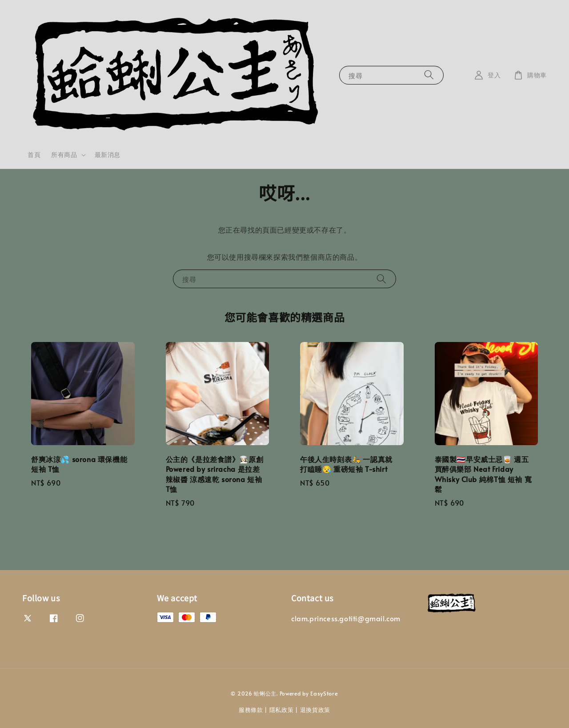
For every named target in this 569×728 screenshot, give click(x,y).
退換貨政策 (315, 710)
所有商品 (64, 155)
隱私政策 (282, 710)
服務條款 (251, 710)
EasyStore (324, 693)
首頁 (34, 155)
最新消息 (108, 155)
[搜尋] (429, 75)
